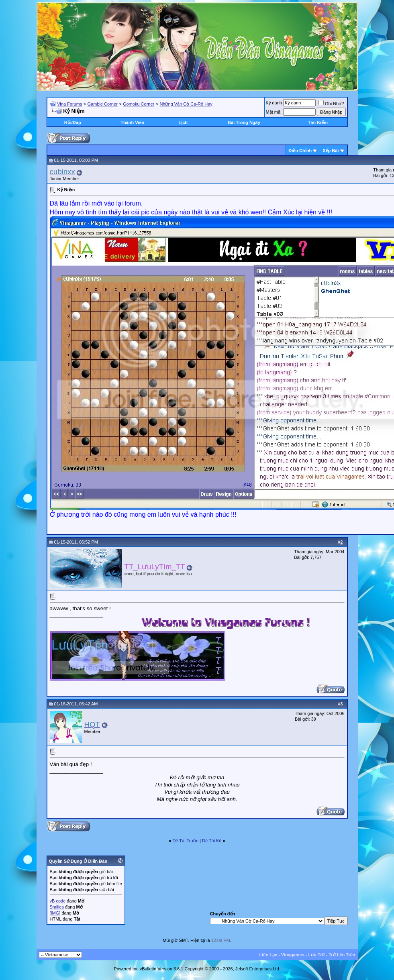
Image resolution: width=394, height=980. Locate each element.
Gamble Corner (103, 104)
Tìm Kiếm (318, 122)
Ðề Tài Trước (186, 841)
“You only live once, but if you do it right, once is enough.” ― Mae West (171, 574)
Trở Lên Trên (342, 955)
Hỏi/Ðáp (73, 122)
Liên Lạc (268, 955)
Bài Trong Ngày (244, 122)
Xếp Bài (331, 151)
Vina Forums (69, 104)
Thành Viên (132, 122)
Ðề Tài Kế (212, 841)
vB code (58, 901)
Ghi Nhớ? (331, 104)
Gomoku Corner (139, 104)
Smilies (57, 907)
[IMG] (55, 913)
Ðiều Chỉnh (300, 151)
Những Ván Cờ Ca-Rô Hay (186, 104)
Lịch (183, 122)
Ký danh (274, 103)
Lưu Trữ (317, 955)
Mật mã (273, 112)
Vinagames (293, 955)
